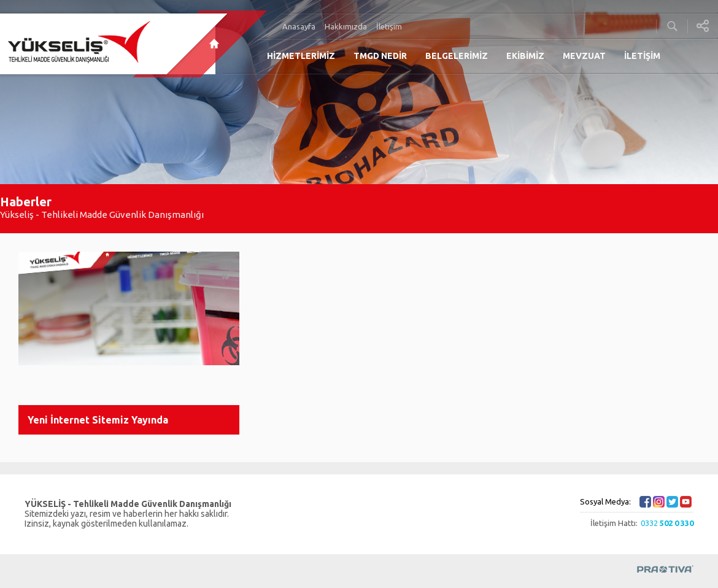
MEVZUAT (584, 56)
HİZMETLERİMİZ (301, 56)
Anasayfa (299, 26)
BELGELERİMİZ (457, 56)
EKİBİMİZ (525, 56)
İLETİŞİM (642, 56)
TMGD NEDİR (380, 56)
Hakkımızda (346, 26)
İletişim (389, 26)
